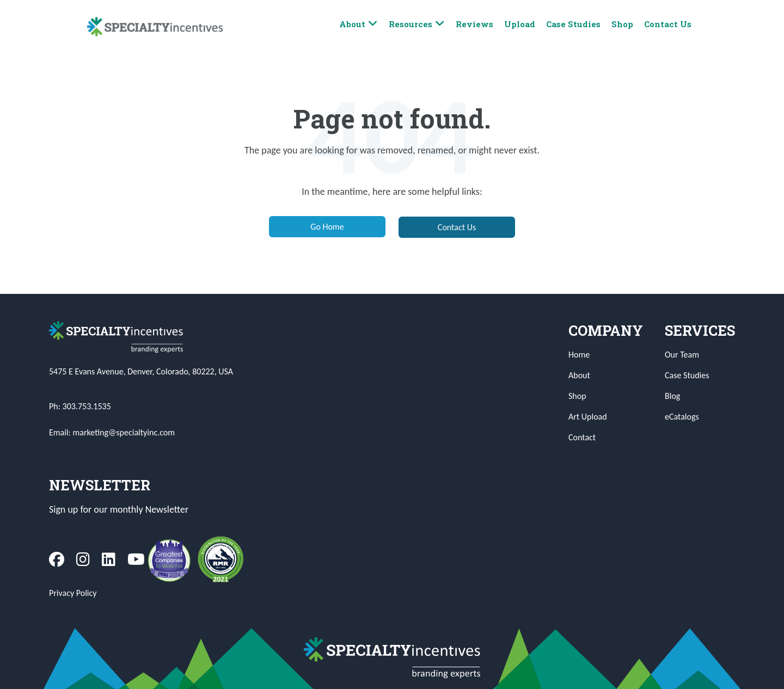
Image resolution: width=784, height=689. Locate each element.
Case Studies (573, 24)
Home (579, 355)
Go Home (327, 227)
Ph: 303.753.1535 (80, 406)
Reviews (474, 24)
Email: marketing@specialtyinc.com (112, 432)
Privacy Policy (73, 593)
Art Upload (588, 417)
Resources (417, 24)
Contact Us (668, 24)
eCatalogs (682, 417)
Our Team (682, 355)
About (359, 24)
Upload (520, 24)
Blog (672, 396)
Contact (582, 437)
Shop (622, 24)
